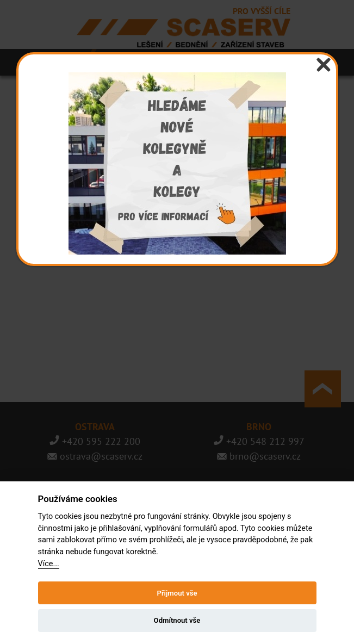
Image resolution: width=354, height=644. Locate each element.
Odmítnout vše (177, 620)
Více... (49, 564)
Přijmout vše (177, 593)
